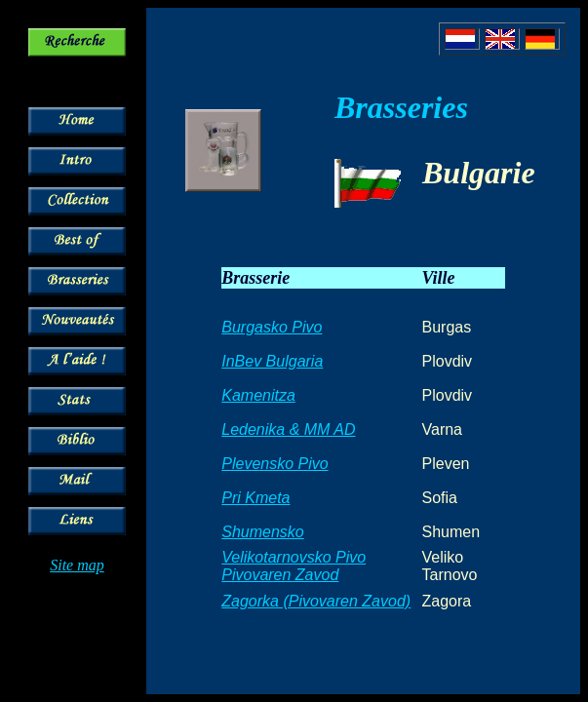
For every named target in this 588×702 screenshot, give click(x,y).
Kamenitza (258, 395)
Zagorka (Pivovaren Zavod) (316, 601)
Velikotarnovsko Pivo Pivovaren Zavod (294, 566)
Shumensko (263, 532)
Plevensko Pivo (274, 464)
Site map (77, 565)
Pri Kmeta (255, 498)
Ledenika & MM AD (288, 429)
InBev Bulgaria (272, 361)
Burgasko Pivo (272, 327)
